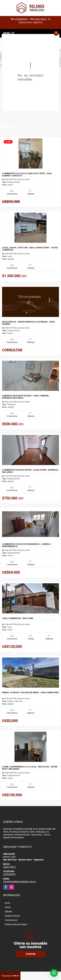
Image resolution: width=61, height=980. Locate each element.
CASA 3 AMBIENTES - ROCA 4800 (18, 618)
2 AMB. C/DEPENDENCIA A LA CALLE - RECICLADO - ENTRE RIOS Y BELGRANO (30, 768)
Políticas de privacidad (16, 924)
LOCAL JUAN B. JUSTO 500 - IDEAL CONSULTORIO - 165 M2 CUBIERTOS (30, 249)
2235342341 (21, 19)
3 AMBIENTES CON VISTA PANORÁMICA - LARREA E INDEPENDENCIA (26, 545)
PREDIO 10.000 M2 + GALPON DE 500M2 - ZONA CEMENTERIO (30, 693)
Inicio (7, 903)
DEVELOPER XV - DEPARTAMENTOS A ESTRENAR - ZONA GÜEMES (28, 323)
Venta (8, 907)
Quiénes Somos (12, 916)
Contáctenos (11, 920)
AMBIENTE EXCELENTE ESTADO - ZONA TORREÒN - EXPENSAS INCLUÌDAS (26, 397)
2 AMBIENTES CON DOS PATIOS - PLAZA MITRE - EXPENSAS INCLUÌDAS (30, 471)
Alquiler (8, 912)
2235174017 (40, 19)
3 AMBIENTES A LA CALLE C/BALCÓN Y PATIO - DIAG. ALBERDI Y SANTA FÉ (27, 175)
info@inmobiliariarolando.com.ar (19, 882)
